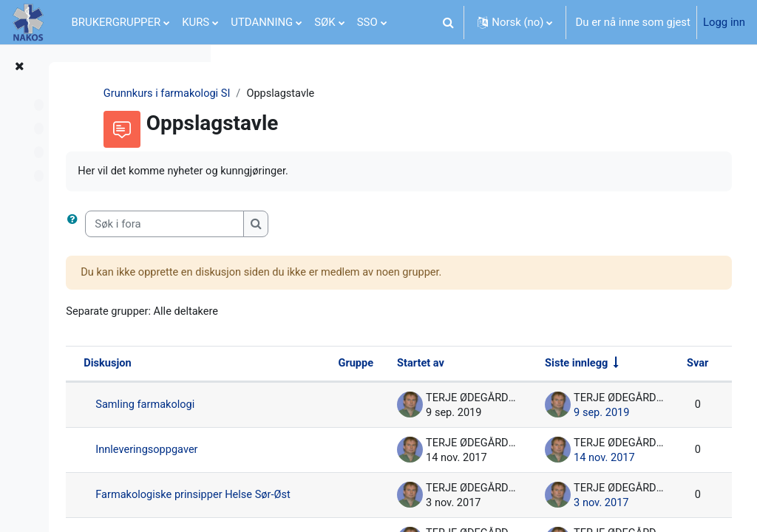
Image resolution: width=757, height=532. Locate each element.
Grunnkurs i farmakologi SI (305, 94)
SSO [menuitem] (367, 22)
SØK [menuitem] (325, 22)
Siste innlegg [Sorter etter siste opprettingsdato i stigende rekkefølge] (637, 365)
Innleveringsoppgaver (322, 451)
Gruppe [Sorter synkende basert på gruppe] (416, 365)
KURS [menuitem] (196, 22)
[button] (448, 22)
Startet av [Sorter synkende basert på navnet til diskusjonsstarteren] (481, 365)
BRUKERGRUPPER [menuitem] (116, 22)
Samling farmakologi (320, 406)
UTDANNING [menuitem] (262, 22)
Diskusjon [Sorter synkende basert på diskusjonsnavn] (282, 365)
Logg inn (724, 22)
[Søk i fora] (338, 225)
